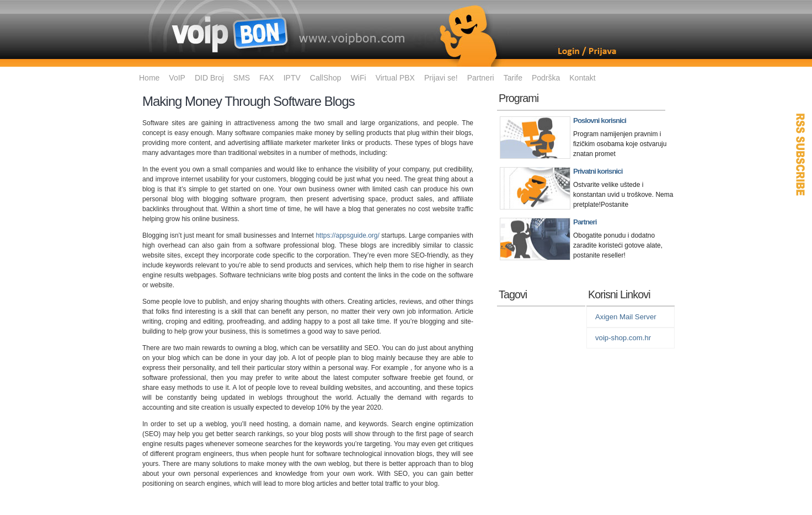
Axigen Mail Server (626, 317)
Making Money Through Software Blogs (249, 101)
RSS (801, 154)
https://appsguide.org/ (347, 235)
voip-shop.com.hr (623, 338)
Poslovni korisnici (600, 120)
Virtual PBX (395, 78)
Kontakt (582, 78)
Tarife (513, 78)
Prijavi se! (441, 78)
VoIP (177, 78)
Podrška (546, 78)
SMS (242, 78)
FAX (266, 78)
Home (149, 78)
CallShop (326, 78)
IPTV (292, 78)
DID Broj (209, 78)
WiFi (359, 78)
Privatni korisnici (598, 171)
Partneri (481, 78)
